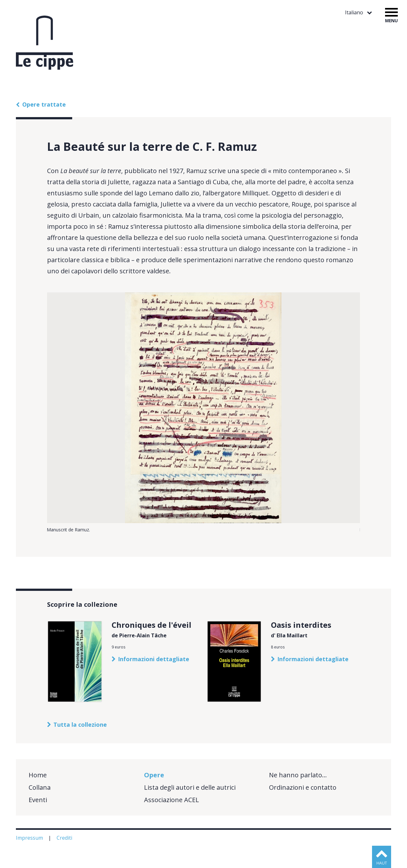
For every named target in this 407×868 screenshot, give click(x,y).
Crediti (65, 838)
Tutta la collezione (80, 724)
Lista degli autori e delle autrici (190, 787)
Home (38, 775)
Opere (154, 775)
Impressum (30, 838)
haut (382, 863)
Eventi (38, 800)
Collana (40, 787)
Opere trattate (44, 104)
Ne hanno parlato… (298, 775)
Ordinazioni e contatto (303, 787)
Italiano (355, 13)
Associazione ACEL (172, 800)
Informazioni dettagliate (154, 659)
